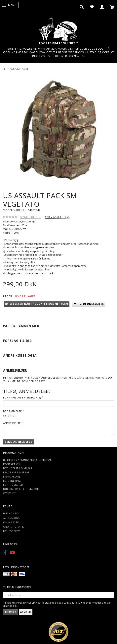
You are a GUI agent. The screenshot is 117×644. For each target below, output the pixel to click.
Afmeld (26, 612)
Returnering (12, 481)
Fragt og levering (16, 472)
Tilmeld (11, 612)
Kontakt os (12, 464)
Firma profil (12, 477)
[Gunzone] (58, 28)
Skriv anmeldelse (57, 217)
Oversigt (10, 493)
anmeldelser (30, 217)
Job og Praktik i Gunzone (21, 489)
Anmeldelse (12, 423)
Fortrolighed (13, 485)
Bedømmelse (13, 411)
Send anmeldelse (18, 442)
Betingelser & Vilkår (18, 468)
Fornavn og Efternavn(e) (22, 397)
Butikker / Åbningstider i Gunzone (28, 460)
